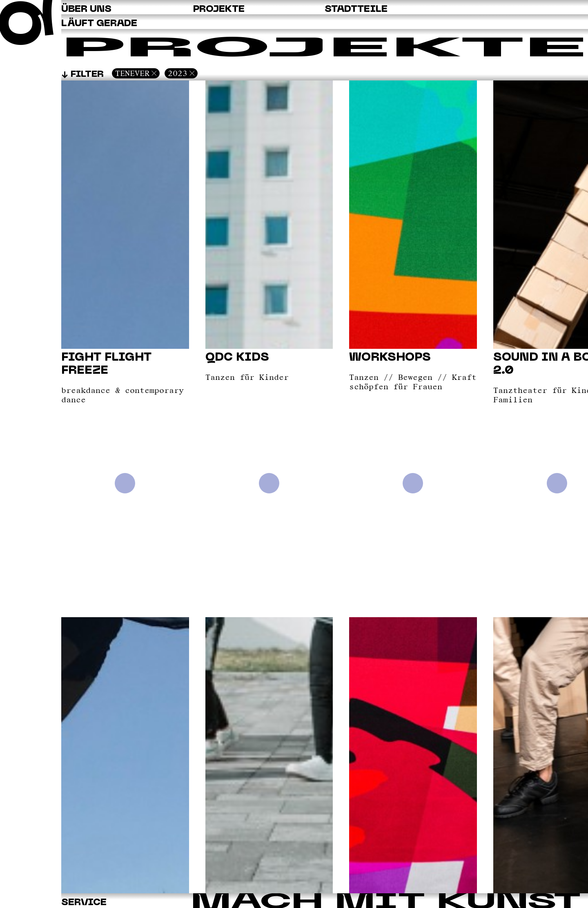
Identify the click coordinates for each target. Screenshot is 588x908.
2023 (178, 73)
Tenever (132, 73)
